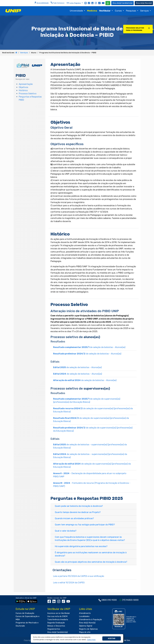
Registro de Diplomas (88, 629)
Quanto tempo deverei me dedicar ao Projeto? (78, 512)
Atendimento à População (90, 620)
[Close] (149, 28)
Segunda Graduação (56, 623)
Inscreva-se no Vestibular (59, 613)
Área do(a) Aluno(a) (87, 623)
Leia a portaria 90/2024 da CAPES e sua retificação (79, 576)
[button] (91, 640)
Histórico (23, 90)
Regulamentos (54, 629)
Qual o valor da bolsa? (66, 531)
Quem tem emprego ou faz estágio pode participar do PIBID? (85, 525)
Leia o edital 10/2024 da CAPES (69, 583)
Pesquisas (131, 11)
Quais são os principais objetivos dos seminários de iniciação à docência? (91, 562)
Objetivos (23, 87)
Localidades (84, 616)
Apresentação (26, 84)
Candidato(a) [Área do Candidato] (122, 3)
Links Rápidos (74, 3)
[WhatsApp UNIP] (108, 3)
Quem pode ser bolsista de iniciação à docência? (79, 506)
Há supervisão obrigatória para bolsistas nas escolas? (81, 546)
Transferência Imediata (58, 620)
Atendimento (85, 613)
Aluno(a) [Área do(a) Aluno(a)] (144, 3)
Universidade (77, 11)
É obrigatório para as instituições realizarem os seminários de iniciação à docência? (91, 554)
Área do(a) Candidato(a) (58, 632)
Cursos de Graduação (25, 613)
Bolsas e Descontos (56, 626)
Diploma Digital (86, 626)
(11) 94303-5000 (130, 600)
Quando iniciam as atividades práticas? (74, 518)
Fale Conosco (58, 3)
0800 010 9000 (109, 600)
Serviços (145, 11)
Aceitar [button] (112, 638)
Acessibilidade (42, 3)
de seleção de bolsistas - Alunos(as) (89, 347)
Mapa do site (85, 632)
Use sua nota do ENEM (57, 616)
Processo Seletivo (28, 94)
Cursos (119, 11)
